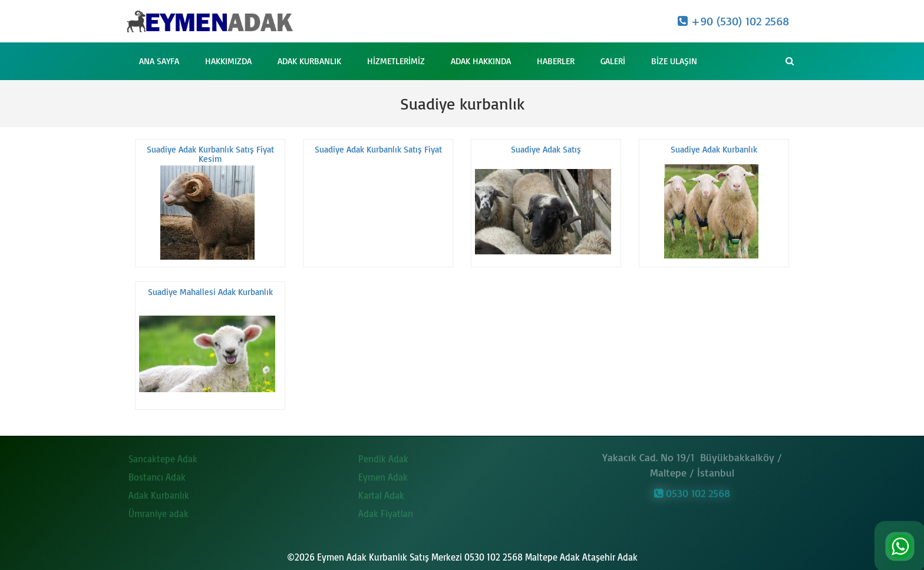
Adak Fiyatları (386, 511)
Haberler (556, 61)
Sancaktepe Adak (163, 456)
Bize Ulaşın (674, 61)
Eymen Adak (383, 475)
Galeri (613, 61)
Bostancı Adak (157, 475)
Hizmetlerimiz (396, 61)
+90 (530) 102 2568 (733, 21)
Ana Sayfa (159, 61)
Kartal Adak (381, 493)
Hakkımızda (228, 61)
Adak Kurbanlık (309, 61)
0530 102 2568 (692, 491)
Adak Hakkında (481, 61)
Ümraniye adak (159, 511)
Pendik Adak (383, 456)
